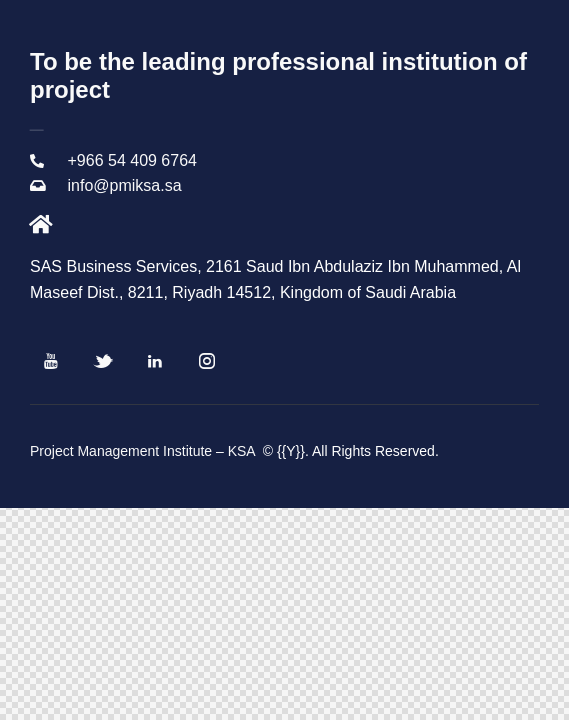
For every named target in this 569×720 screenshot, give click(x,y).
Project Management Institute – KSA (144, 451)
